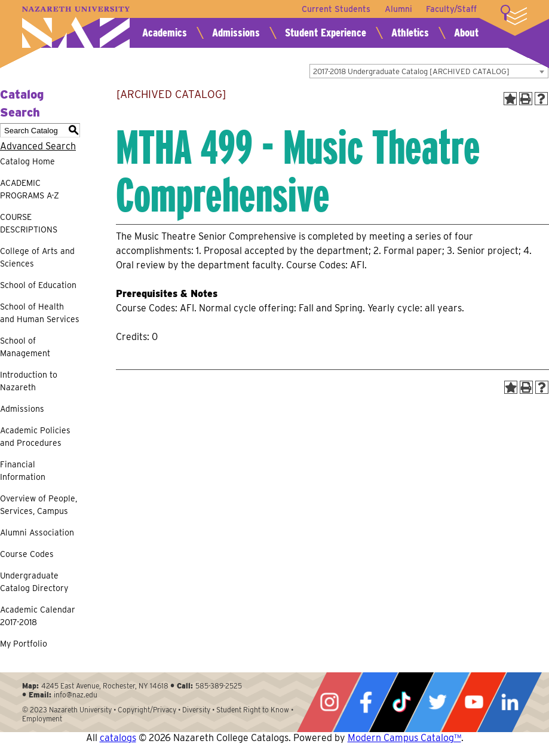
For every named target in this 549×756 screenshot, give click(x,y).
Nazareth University (76, 27)
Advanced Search (38, 146)
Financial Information (23, 471)
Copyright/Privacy (147, 710)
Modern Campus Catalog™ (404, 738)
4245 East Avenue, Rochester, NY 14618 (105, 686)
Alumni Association (37, 532)
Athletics (410, 33)
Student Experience (326, 33)
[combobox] (429, 71)
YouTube (474, 702)
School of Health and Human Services (40, 313)
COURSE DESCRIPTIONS (29, 223)
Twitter (437, 702)
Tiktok (401, 702)
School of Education (38, 285)
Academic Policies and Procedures (35, 437)
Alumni (398, 9)
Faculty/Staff (451, 9)
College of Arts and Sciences (37, 257)
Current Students (335, 9)
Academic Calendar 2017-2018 (38, 616)
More (514, 15)
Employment (42, 719)
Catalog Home (27, 161)
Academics (165, 33)
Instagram (329, 702)
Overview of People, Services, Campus (39, 505)
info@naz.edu (76, 695)
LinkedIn (510, 702)
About (466, 33)
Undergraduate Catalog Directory (34, 582)
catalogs (118, 738)
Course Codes (27, 554)
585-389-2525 (219, 686)
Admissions (236, 33)
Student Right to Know (253, 710)
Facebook (366, 702)
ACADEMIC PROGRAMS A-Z (30, 189)
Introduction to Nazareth (29, 381)
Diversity (196, 710)
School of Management (25, 347)
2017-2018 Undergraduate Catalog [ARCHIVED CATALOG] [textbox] (411, 71)
